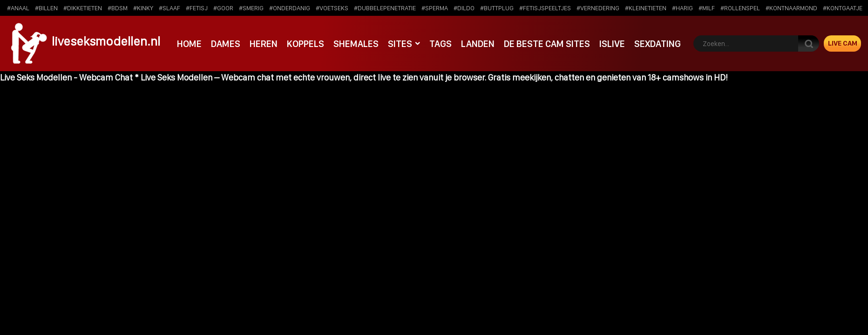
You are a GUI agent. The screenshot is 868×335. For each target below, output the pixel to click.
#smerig (251, 8)
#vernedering (598, 8)
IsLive (612, 44)
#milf (707, 8)
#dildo (464, 8)
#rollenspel (740, 8)
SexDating (658, 44)
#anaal (18, 8)
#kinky (143, 8)
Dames (226, 44)
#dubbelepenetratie (385, 8)
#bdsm (118, 8)
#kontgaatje (843, 8)
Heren (264, 44)
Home (189, 44)
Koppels (305, 44)
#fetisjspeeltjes (545, 8)
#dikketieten (83, 8)
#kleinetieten (646, 8)
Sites (400, 44)
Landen (478, 44)
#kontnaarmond (791, 8)
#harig (682, 8)
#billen (46, 8)
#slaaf (170, 8)
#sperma (435, 8)
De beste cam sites (547, 44)
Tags (441, 44)
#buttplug (497, 8)
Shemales (356, 44)
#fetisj (197, 8)
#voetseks (332, 8)
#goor (223, 8)
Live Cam (843, 43)
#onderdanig (290, 8)
